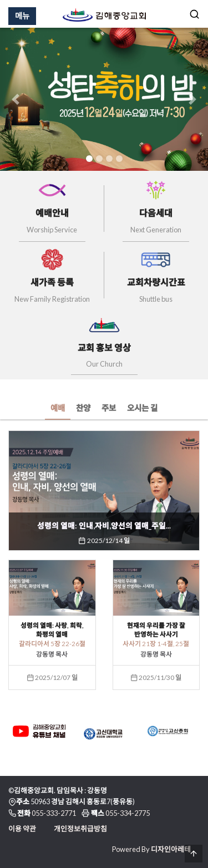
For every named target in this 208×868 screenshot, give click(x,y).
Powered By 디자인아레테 (151, 849)
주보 (109, 408)
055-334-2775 (128, 813)
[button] (16, 99)
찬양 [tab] (83, 408)
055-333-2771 (54, 813)
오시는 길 (142, 408)
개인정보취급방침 (80, 829)
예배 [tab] (58, 408)
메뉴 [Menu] (22, 16)
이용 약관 (22, 829)
